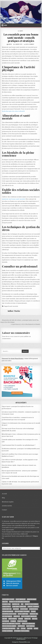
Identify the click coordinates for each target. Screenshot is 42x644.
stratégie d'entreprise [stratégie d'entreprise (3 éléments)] (9, 628)
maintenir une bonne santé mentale (14, 199)
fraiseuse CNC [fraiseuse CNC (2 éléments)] (34, 614)
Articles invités (7, 506)
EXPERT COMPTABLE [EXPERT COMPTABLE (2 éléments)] (23, 614)
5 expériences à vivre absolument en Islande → (26, 324)
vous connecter (15, 336)
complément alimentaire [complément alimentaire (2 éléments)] (19, 607)
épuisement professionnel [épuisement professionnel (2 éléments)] (22, 631)
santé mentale (14, 306)
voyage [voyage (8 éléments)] (36, 628)
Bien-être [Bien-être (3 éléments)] (5, 602)
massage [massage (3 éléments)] (35, 619)
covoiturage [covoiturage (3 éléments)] (24, 609)
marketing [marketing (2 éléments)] (28, 619)
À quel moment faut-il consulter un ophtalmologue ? (19, 445)
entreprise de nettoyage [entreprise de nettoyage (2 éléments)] (9, 614)
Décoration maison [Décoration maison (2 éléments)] (8, 611)
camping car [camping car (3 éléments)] (16, 604)
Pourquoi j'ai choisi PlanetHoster (13, 359)
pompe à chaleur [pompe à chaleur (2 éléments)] (22, 621)
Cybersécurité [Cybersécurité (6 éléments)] (34, 609)
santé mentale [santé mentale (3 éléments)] (30, 626)
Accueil (4, 494)
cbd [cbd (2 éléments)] (22, 604)
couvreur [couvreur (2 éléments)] (16, 609)
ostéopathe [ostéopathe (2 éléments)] (6, 621)
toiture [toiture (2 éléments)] (23, 628)
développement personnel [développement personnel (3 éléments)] (22, 611)
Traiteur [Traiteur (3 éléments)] (30, 628)
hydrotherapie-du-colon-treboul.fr (13, 111)
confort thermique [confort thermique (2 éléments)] (33, 607)
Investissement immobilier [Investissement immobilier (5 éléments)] (29, 616)
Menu (6, 25)
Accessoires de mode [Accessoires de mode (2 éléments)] (8, 599)
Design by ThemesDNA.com (21, 642)
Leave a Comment (30, 44)
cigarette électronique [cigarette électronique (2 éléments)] (32, 604)
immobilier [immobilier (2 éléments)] (17, 616)
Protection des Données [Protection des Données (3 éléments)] (9, 626)
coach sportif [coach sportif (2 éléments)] (7, 607)
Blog (3, 498)
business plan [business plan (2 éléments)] (6, 604)
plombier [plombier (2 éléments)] (13, 621)
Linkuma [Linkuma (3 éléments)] (21, 619)
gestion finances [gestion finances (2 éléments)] (7, 616)
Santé (21, 31)
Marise (10, 44)
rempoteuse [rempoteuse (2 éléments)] (21, 626)
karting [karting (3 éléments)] (5, 619)
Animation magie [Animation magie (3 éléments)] (32, 599)
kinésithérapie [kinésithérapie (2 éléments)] (13, 619)
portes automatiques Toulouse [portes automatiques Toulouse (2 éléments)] (11, 624)
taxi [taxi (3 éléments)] (18, 628)
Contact (4, 510)
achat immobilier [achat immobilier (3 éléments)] (21, 599)
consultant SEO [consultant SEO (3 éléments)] (7, 609)
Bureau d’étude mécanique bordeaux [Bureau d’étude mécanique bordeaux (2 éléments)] (19, 602)
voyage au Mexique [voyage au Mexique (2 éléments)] (7, 631)
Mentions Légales (8, 502)
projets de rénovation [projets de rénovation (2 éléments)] (28, 624)
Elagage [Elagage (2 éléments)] (33, 611)
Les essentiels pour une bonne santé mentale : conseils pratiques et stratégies (21, 38)
